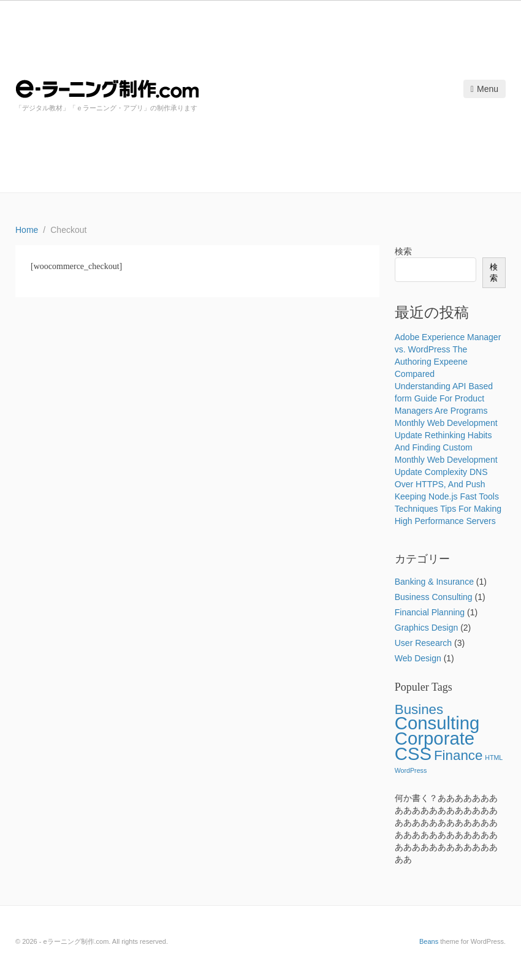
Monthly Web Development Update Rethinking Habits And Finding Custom (446, 435)
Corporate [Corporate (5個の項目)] (435, 738)
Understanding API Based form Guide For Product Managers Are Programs (444, 398)
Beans (429, 941)
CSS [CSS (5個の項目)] (413, 754)
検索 (403, 251)
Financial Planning (430, 612)
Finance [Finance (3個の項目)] (458, 755)
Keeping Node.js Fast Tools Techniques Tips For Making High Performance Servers (448, 509)
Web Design (418, 658)
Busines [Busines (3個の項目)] (419, 709)
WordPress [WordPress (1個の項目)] (411, 770)
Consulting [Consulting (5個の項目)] (437, 723)
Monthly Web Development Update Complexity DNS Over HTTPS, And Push (446, 472)
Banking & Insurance (434, 582)
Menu (485, 89)
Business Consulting (434, 597)
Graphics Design (427, 628)
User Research (423, 643)
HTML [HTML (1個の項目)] (494, 758)
